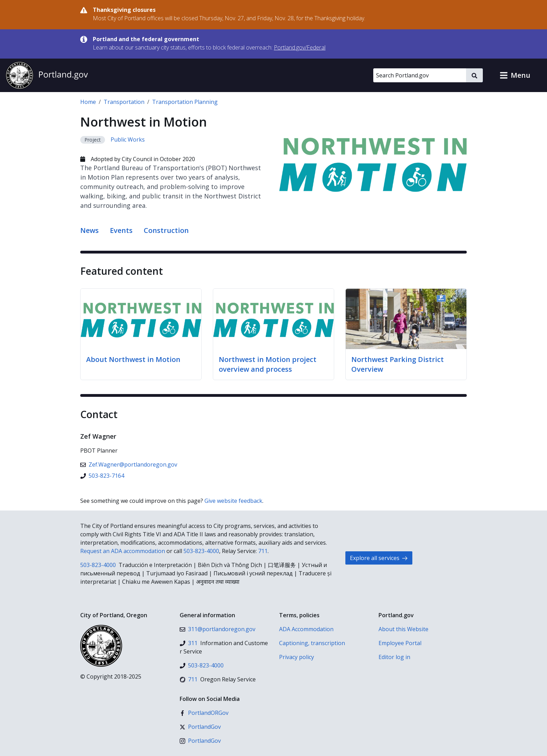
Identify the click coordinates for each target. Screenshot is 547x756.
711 (263, 551)
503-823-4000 (201, 551)
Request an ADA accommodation (123, 551)
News (89, 230)
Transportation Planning (185, 102)
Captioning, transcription (312, 643)
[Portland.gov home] (47, 75)
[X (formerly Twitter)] (200, 727)
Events (121, 230)
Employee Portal (400, 643)
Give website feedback (233, 501)
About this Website (403, 629)
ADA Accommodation (306, 629)
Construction (166, 230)
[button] (515, 75)
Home (88, 102)
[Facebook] (204, 713)
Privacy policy (297, 657)
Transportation (124, 102)
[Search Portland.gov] (420, 75)
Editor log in (394, 657)
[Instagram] (200, 741)
